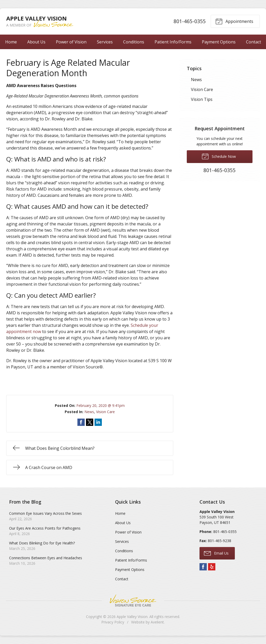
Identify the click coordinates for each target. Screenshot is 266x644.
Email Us (216, 553)
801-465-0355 (190, 21)
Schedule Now (219, 156)
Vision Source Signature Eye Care (133, 600)
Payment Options (219, 42)
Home (11, 42)
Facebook (203, 567)
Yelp (212, 567)
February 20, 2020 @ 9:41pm (101, 405)
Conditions (134, 42)
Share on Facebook (81, 422)
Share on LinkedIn (98, 422)
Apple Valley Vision (132, 617)
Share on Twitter (90, 422)
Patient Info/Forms (173, 42)
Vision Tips (202, 99)
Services (105, 42)
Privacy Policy (113, 622)
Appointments (234, 21)
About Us (36, 42)
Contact (254, 42)
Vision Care (105, 412)
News (89, 412)
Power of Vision (71, 42)
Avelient (157, 622)
